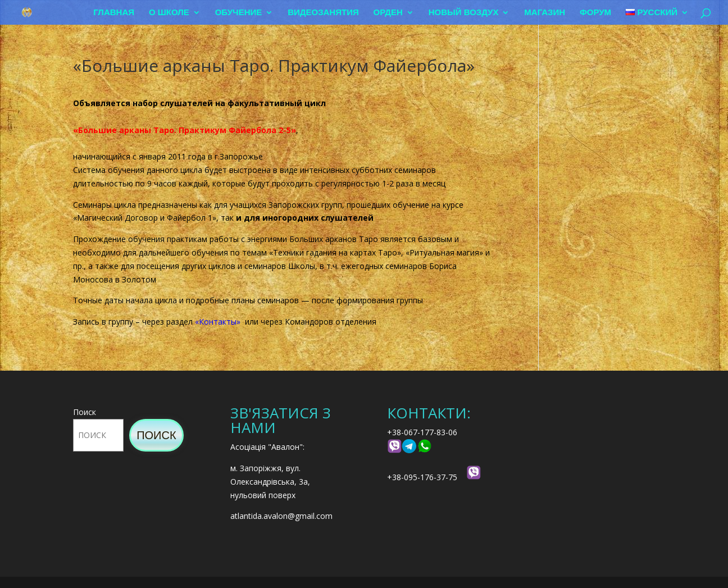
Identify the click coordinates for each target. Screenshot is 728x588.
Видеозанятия (323, 13)
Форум (595, 13)
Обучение (239, 13)
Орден (388, 13)
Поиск (85, 412)
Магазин (545, 13)
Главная (114, 13)
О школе (169, 13)
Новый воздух (464, 13)
